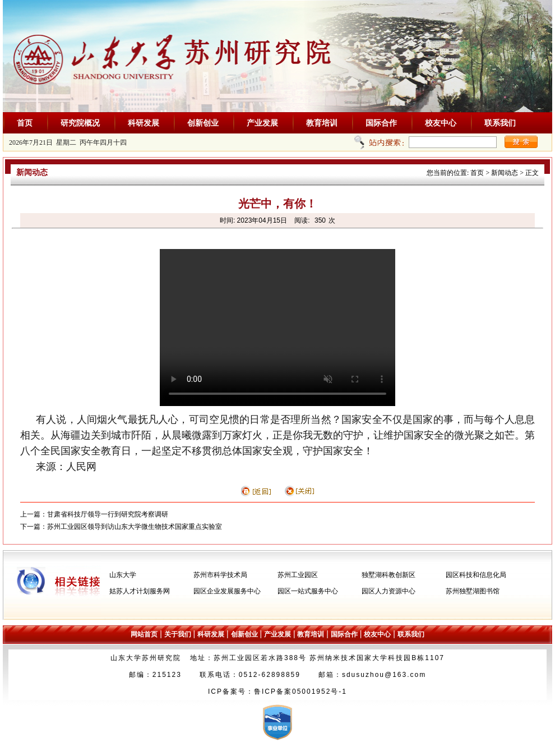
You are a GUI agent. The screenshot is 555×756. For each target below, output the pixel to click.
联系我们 (500, 123)
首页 (25, 123)
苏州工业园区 (298, 575)
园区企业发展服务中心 (227, 591)
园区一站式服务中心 (308, 591)
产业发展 (262, 123)
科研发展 (144, 123)
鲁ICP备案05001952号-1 (300, 692)
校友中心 (441, 123)
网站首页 (144, 634)
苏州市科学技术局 (220, 575)
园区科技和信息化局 (476, 575)
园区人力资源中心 (388, 591)
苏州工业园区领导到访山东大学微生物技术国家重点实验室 (135, 527)
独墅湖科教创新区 (388, 575)
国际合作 (381, 123)
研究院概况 (80, 123)
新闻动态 (505, 173)
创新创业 (203, 123)
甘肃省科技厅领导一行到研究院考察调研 (108, 514)
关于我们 (178, 634)
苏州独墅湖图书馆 (473, 591)
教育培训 (322, 123)
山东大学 (123, 575)
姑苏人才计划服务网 (140, 591)
